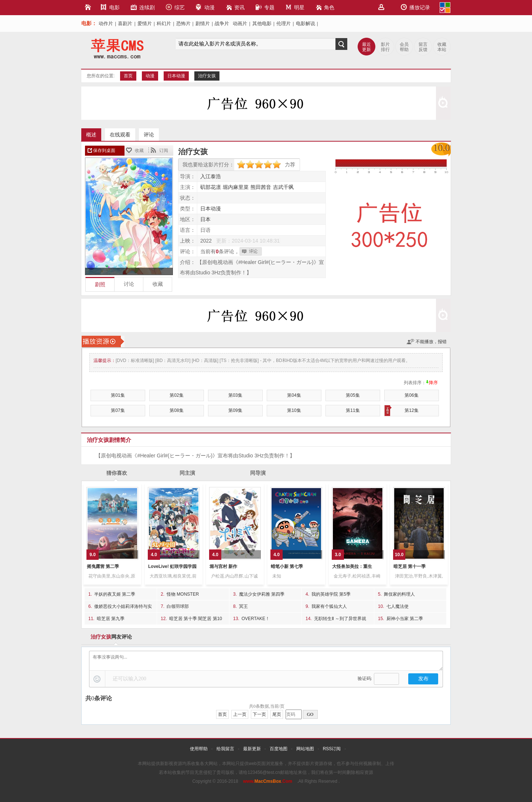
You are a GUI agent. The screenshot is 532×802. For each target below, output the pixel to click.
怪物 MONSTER (183, 594)
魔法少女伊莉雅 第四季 (262, 594)
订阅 (164, 150)
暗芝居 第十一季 (410, 566)
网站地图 (305, 749)
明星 (295, 7)
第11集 (353, 410)
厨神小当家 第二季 (405, 619)
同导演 (258, 473)
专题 (265, 7)
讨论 (129, 284)
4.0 (154, 555)
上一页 (240, 714)
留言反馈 (423, 47)
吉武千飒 (283, 187)
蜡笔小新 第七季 (287, 566)
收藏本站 (442, 47)
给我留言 (225, 749)
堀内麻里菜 (236, 187)
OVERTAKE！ (256, 619)
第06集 (411, 395)
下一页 (259, 714)
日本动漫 (176, 76)
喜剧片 (125, 23)
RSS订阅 (332, 749)
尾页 (277, 714)
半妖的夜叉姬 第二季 (115, 594)
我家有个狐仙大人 (329, 606)
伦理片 (284, 23)
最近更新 (366, 47)
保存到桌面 (104, 150)
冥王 (243, 606)
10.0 (399, 555)
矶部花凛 (211, 187)
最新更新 (252, 749)
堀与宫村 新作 (223, 566)
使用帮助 (199, 749)
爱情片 (145, 23)
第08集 (176, 410)
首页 (128, 76)
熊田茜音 (261, 187)
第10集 (294, 410)
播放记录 (415, 7)
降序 (433, 383)
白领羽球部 (178, 606)
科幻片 (164, 23)
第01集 (118, 395)
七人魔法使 (398, 606)
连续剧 (143, 7)
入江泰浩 (211, 176)
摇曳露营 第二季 (103, 566)
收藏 (139, 150)
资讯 (235, 7)
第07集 (118, 410)
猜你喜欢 (117, 473)
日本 (205, 219)
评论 (149, 135)
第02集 (176, 395)
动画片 (240, 23)
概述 (91, 135)
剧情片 (203, 23)
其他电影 (262, 23)
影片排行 (385, 47)
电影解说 (306, 23)
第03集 (235, 395)
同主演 (187, 473)
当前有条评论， (220, 251)
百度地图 (279, 749)
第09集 (235, 410)
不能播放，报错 (431, 342)
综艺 (175, 7)
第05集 (353, 395)
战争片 (222, 23)
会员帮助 (404, 47)
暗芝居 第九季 (111, 619)
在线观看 (120, 135)
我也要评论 (252, 251)
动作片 (106, 23)
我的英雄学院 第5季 (331, 594)
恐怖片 (183, 23)
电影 (110, 7)
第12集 (402, 411)
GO (310, 714)
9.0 (93, 555)
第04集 (294, 395)
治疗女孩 (207, 76)
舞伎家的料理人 (399, 594)
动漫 (205, 7)
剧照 (100, 285)
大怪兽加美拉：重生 (352, 566)
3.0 (338, 555)
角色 (325, 7)
